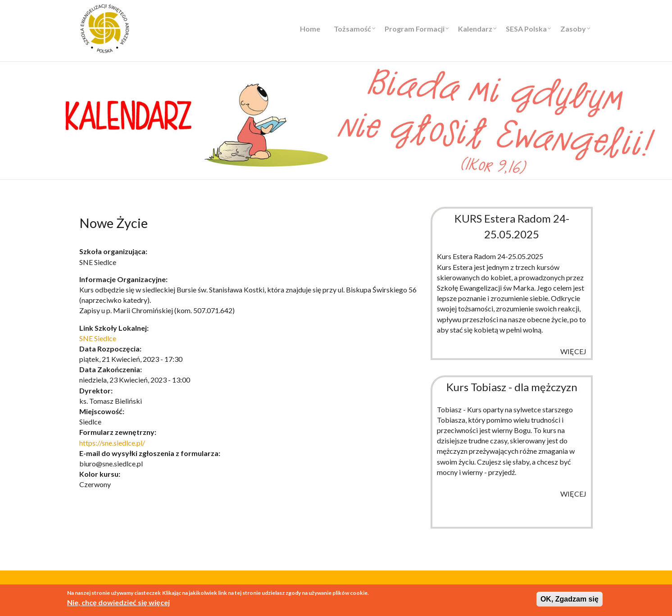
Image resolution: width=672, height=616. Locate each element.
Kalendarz (475, 29)
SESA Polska (526, 29)
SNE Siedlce (98, 338)
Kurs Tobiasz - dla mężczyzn (512, 387)
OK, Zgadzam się (570, 600)
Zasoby (573, 29)
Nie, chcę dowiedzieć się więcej (118, 603)
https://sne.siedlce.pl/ (112, 443)
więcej (573, 351)
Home (310, 29)
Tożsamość (352, 29)
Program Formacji (415, 29)
